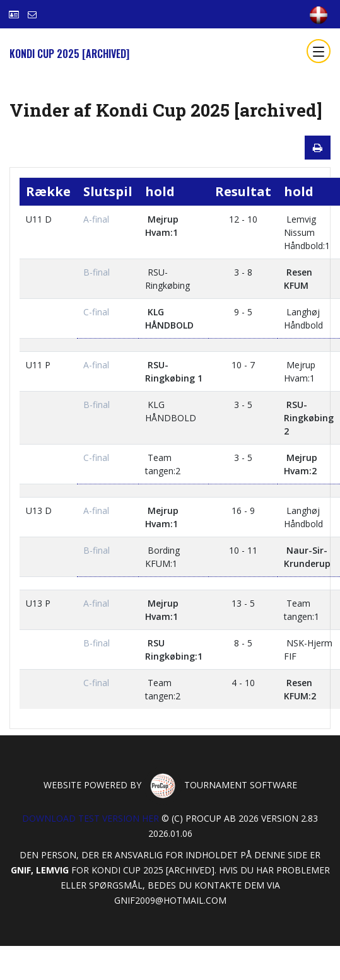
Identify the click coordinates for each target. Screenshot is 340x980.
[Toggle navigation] (319, 51)
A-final (96, 219)
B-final (97, 272)
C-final (96, 312)
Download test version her (91, 818)
